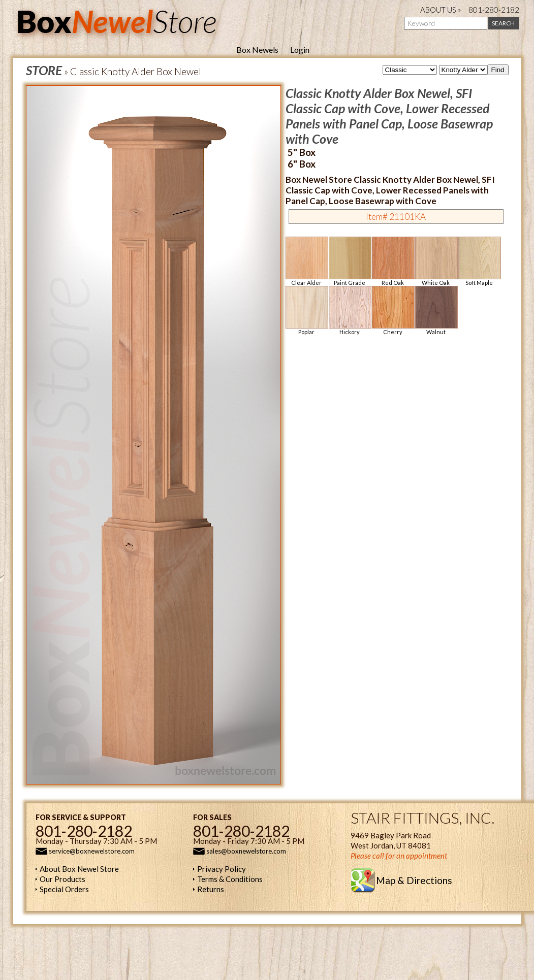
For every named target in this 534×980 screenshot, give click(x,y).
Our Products (62, 879)
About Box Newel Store (79, 869)
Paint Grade (350, 261)
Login (300, 50)
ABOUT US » (441, 10)
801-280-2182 (494, 10)
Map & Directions (414, 880)
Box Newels (257, 50)
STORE (44, 70)
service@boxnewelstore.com (92, 851)
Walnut (436, 311)
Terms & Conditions (230, 879)
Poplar (306, 311)
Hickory (350, 311)
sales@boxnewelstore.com (246, 851)
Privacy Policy (222, 869)
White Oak (436, 261)
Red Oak (393, 261)
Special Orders (64, 889)
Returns (211, 889)
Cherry (393, 311)
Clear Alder (306, 261)
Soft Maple (479, 261)
